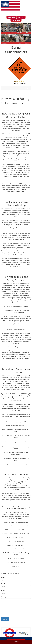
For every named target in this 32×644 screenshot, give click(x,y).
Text (23, 17)
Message (4, 597)
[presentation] (14, 613)
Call (19, 17)
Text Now (16, 642)
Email (3, 584)
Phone (3, 590)
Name (3, 577)
